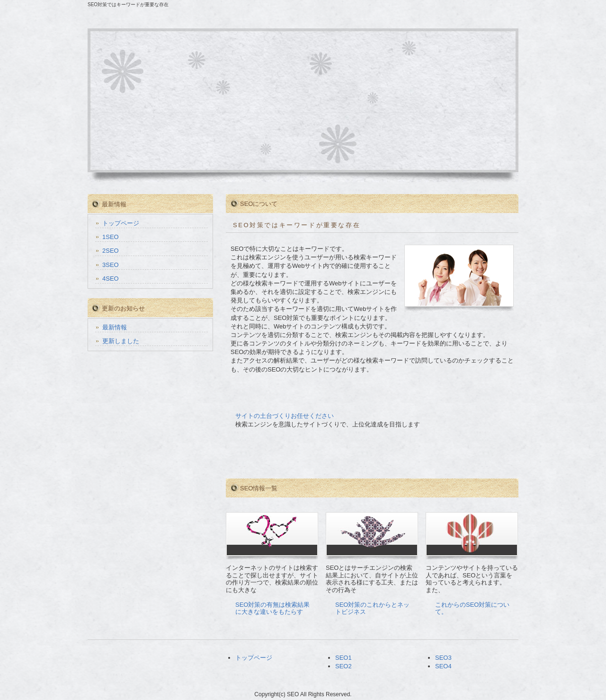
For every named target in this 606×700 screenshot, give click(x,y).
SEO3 (443, 658)
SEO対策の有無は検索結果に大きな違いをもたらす (272, 608)
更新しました (121, 341)
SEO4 (443, 666)
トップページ (121, 223)
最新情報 (115, 327)
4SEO (111, 279)
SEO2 (343, 666)
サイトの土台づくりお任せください (285, 416)
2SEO (111, 251)
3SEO (111, 265)
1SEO (111, 237)
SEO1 (343, 658)
